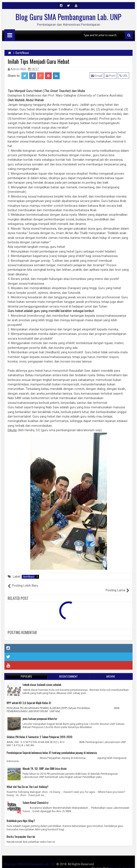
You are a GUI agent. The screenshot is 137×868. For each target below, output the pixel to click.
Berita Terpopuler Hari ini (21, 832)
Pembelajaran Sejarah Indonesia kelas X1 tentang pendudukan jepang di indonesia (52, 748)
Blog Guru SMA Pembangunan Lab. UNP (68, 17)
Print (111, 76)
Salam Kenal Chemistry (35, 798)
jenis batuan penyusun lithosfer (40, 714)
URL (124, 76)
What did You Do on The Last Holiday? (27, 782)
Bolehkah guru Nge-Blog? (21, 816)
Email (97, 76)
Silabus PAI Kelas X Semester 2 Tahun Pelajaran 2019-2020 (39, 732)
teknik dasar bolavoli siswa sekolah (42, 680)
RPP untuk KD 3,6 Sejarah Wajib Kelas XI (29, 698)
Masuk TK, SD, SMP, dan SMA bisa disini (45, 764)
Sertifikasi (31, 577)
